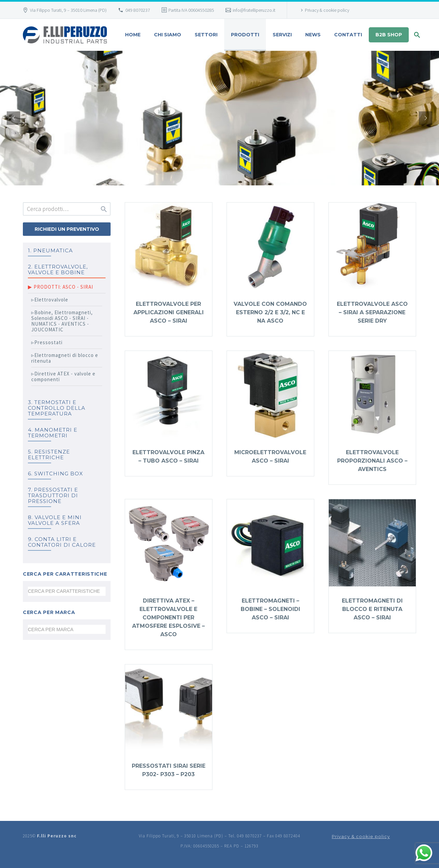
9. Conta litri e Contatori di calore (62, 542)
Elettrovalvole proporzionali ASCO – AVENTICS (372, 461)
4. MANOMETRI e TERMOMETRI (53, 433)
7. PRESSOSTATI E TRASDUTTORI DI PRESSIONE (53, 495)
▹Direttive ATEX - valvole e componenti (63, 376)
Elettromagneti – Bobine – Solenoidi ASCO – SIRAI (270, 609)
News (313, 35)
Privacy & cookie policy (327, 10)
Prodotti (245, 35)
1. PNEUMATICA (50, 250)
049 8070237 (138, 10)
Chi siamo (168, 35)
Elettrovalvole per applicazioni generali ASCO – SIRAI (169, 312)
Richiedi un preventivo (67, 229)
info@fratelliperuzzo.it (254, 10)
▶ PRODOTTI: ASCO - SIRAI (61, 287)
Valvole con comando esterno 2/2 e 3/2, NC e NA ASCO (270, 312)
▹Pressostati (47, 342)
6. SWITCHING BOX (55, 474)
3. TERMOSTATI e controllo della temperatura (57, 408)
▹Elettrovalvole (50, 300)
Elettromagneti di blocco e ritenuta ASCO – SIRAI (372, 609)
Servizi (282, 35)
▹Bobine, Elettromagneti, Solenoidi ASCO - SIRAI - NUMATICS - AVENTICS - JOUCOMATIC (62, 321)
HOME (133, 35)
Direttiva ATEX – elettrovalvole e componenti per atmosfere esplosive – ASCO (168, 618)
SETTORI (206, 35)
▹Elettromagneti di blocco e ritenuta (65, 358)
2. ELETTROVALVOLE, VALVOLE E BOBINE (58, 269)
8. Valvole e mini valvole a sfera (55, 520)
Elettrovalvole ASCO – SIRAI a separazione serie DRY (372, 312)
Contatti (348, 35)
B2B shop (389, 35)
